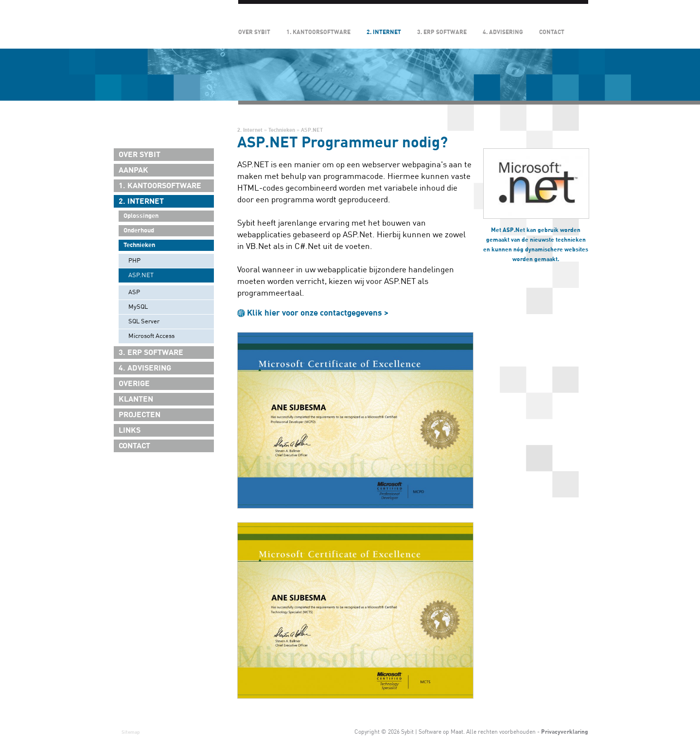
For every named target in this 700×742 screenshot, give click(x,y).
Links (130, 430)
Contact (552, 32)
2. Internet (384, 32)
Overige (134, 384)
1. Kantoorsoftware (318, 32)
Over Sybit (254, 32)
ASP (134, 292)
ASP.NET (141, 275)
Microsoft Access (151, 336)
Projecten (140, 415)
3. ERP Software (442, 32)
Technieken (139, 245)
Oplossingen (141, 216)
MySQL (138, 307)
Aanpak (133, 170)
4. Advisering (503, 32)
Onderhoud (139, 230)
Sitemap (131, 732)
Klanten (136, 399)
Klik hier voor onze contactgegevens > (318, 313)
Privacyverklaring (565, 732)
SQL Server (144, 321)
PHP (134, 261)
